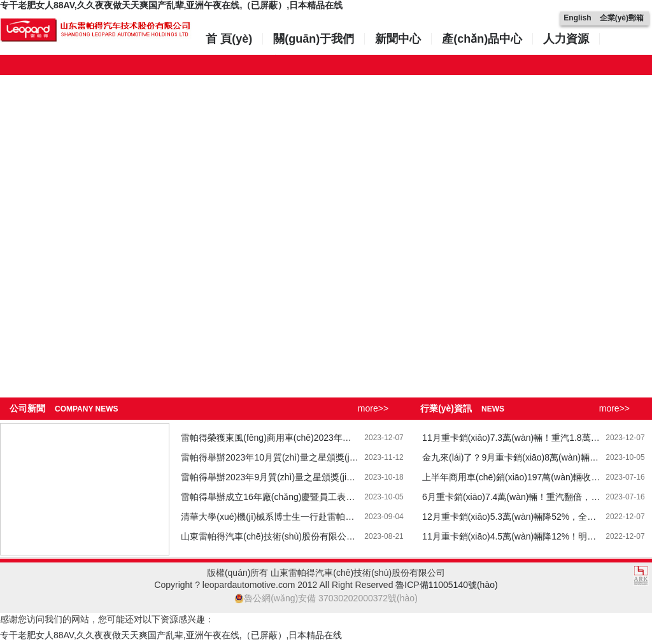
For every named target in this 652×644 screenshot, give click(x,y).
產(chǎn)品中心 (482, 39)
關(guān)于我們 (314, 39)
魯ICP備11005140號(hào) (446, 585)
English (577, 18)
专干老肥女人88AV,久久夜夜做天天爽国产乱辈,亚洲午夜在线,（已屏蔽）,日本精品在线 (171, 5)
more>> (373, 408)
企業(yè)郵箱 (622, 18)
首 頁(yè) (229, 39)
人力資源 (566, 39)
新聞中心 (398, 39)
